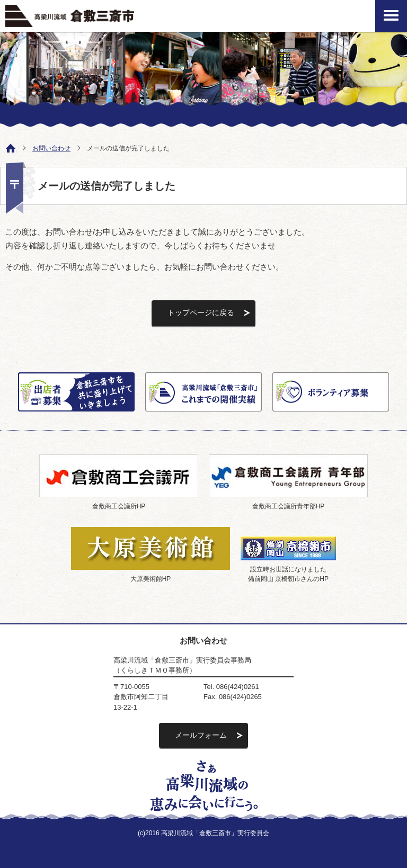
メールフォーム (201, 735)
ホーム (8, 147)
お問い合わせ (51, 148)
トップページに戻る (201, 312)
